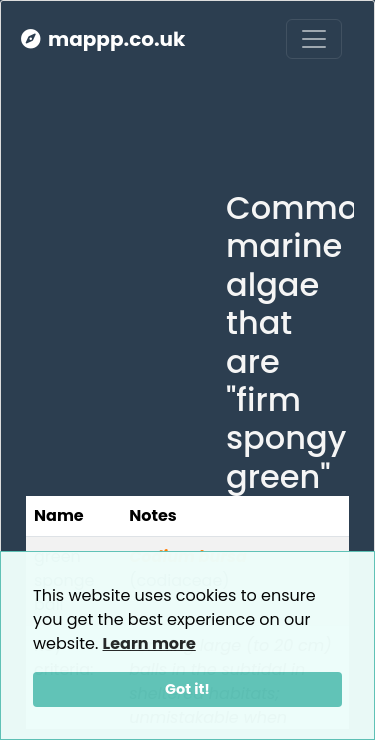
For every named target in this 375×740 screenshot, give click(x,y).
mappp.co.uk (103, 39)
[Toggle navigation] (314, 39)
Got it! (187, 689)
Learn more (149, 643)
